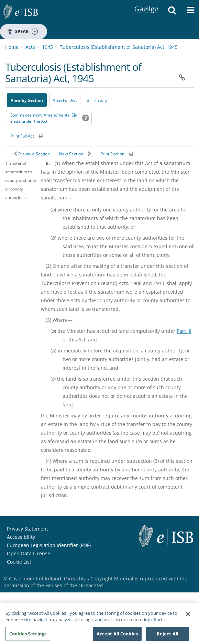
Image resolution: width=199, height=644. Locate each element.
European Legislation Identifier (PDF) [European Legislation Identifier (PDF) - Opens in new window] (49, 545)
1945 (47, 47)
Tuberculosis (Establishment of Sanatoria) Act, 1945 (119, 47)
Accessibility (21, 537)
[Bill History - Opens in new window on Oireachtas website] (97, 100)
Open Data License (29, 553)
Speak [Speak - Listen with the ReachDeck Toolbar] (22, 31)
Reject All (168, 636)
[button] (172, 12)
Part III (184, 331)
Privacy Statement (27, 529)
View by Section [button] (27, 100)
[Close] (188, 616)
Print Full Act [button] (22, 136)
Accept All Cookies (117, 636)
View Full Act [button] (65, 100)
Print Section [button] (112, 154)
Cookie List (19, 562)
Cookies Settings (28, 636)
